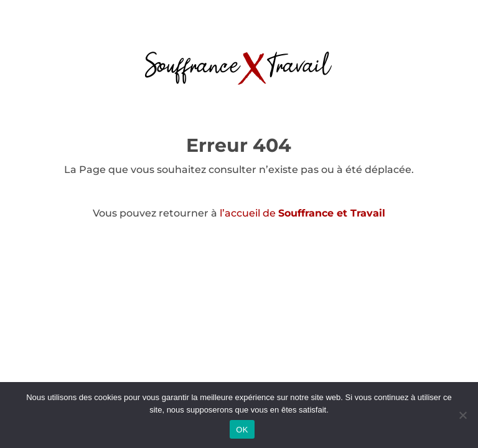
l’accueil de (302, 213)
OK (242, 430)
